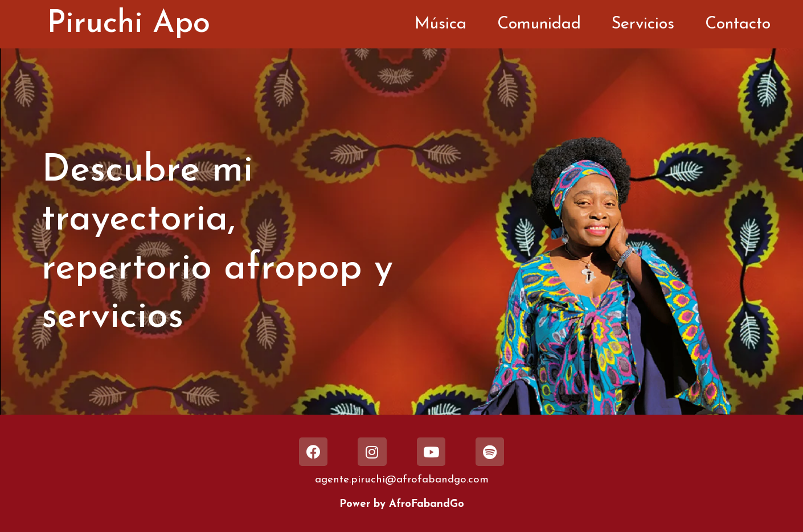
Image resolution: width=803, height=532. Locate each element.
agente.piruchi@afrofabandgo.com (402, 480)
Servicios (643, 24)
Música (441, 24)
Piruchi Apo (128, 24)
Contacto (738, 24)
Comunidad (539, 24)
